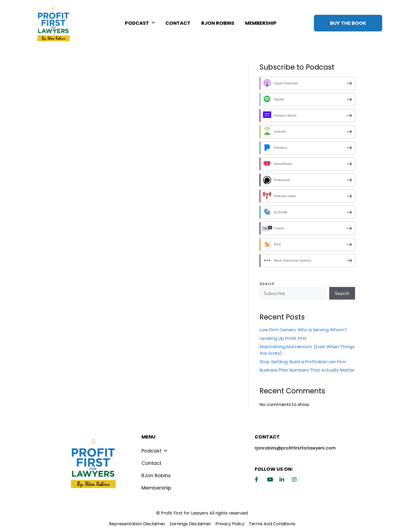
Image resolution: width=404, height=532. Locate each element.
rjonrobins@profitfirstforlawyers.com (295, 448)
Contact (178, 23)
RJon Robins (218, 23)
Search (267, 284)
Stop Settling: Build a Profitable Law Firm (303, 362)
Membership (261, 23)
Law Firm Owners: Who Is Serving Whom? (303, 330)
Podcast (140, 23)
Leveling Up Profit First (283, 338)
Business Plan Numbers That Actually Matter (307, 370)
